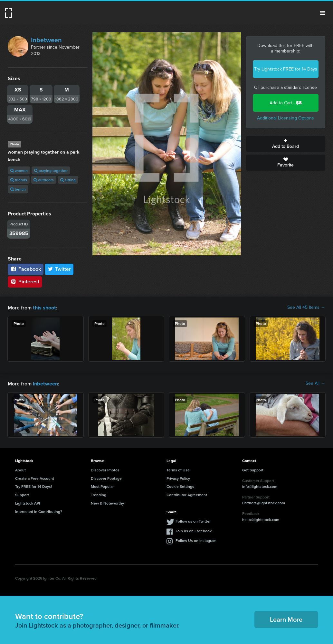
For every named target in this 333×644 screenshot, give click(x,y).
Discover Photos (105, 469)
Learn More (286, 619)
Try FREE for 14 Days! (33, 486)
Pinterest (25, 282)
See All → (315, 383)
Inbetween (46, 40)
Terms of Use (178, 469)
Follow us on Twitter (193, 521)
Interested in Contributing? (39, 511)
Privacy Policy (178, 478)
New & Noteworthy (107, 502)
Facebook (26, 269)
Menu (323, 13)
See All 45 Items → (306, 308)
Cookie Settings (180, 486)
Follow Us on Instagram (196, 540)
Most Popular (102, 486)
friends (19, 180)
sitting (68, 180)
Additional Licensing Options (285, 118)
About (20, 469)
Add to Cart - (286, 103)
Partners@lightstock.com (264, 502)
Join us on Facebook (194, 530)
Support (22, 494)
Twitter (59, 269)
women (19, 170)
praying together (51, 170)
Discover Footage (106, 478)
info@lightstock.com (260, 486)
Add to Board (286, 144)
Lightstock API (28, 502)
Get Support (253, 469)
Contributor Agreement (187, 494)
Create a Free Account (35, 478)
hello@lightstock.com (261, 519)
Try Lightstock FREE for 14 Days (286, 69)
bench (18, 189)
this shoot (44, 307)
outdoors (44, 180)
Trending (99, 494)
